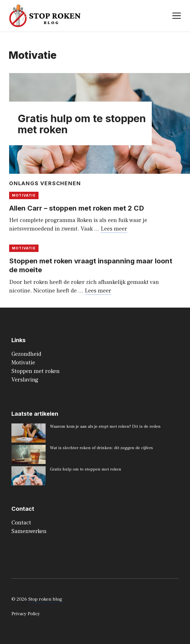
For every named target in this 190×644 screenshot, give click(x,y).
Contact (21, 523)
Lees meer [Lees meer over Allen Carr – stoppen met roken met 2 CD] (114, 229)
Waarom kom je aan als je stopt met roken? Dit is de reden (105, 426)
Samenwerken (29, 531)
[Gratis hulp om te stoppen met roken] (29, 477)
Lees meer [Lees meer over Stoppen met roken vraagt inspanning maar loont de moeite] (98, 291)
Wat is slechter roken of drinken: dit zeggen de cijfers (101, 448)
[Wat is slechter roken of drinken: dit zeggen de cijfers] (29, 456)
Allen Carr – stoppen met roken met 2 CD (77, 208)
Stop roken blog (45, 599)
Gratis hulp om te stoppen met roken (82, 124)
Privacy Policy (26, 614)
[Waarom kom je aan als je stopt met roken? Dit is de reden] (29, 434)
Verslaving (25, 380)
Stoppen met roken (36, 371)
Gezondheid (26, 354)
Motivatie (24, 195)
